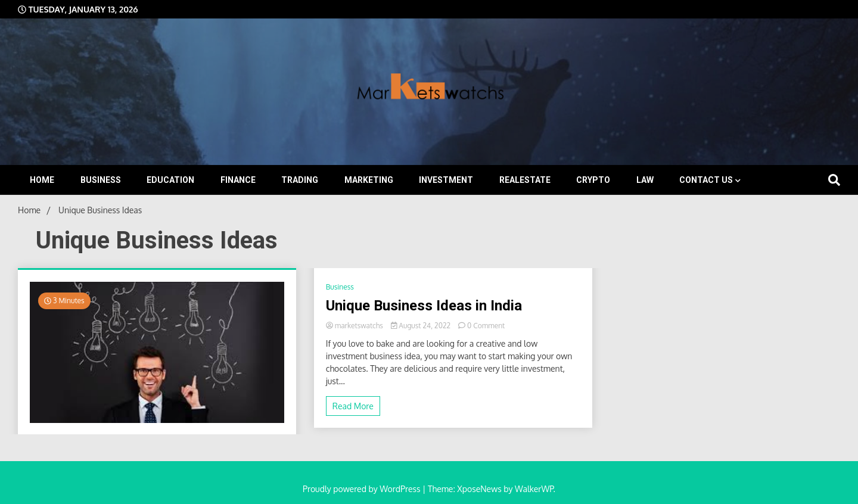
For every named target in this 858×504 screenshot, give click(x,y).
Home (42, 180)
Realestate (525, 180)
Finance (238, 180)
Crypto (593, 180)
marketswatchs (355, 326)
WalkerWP (534, 489)
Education (170, 180)
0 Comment (486, 326)
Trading (300, 180)
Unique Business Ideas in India (424, 306)
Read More (353, 406)
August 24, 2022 (422, 326)
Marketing (369, 180)
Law (645, 180)
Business (101, 180)
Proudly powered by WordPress (363, 489)
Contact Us (706, 180)
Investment (446, 180)
